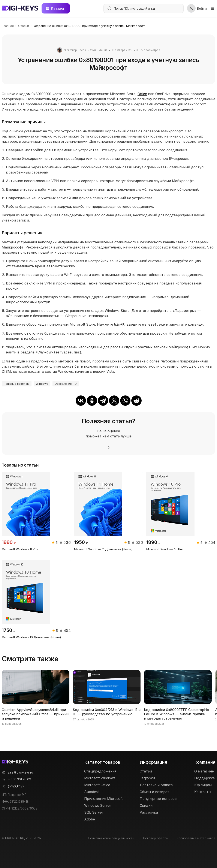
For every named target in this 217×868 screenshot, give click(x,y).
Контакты (203, 791)
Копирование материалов (196, 837)
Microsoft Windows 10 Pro (165, 548)
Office (142, 94)
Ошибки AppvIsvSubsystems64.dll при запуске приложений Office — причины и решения (35, 713)
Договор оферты (155, 837)
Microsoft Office (97, 784)
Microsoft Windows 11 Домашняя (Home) (103, 548)
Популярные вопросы (158, 798)
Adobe (90, 818)
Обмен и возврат (154, 791)
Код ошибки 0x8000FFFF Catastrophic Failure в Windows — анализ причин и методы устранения (176, 713)
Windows (42, 383)
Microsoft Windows (100, 777)
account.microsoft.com (100, 109)
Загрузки (147, 777)
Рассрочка (149, 811)
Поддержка (204, 777)
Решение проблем (17, 383)
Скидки (146, 805)
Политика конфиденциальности (111, 837)
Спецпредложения (100, 770)
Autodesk (92, 791)
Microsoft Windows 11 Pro (20, 548)
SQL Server (94, 811)
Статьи (146, 770)
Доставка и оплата (156, 784)
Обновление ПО (66, 383)
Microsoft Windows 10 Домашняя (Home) (31, 636)
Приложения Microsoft (103, 798)
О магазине (204, 770)
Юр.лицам (203, 784)
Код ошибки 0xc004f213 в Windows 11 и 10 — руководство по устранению (107, 711)
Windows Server (98, 805)
